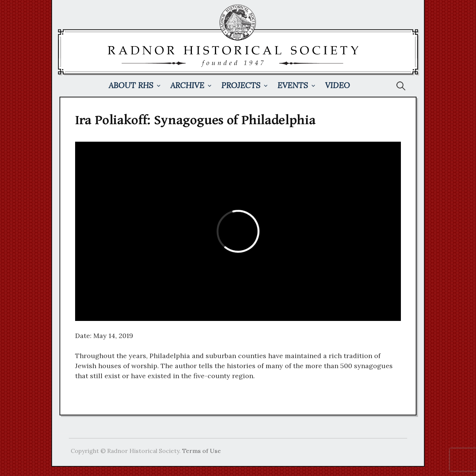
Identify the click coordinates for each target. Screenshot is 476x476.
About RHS (131, 85)
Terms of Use (202, 451)
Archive (187, 85)
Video (337, 85)
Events (293, 85)
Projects (241, 85)
